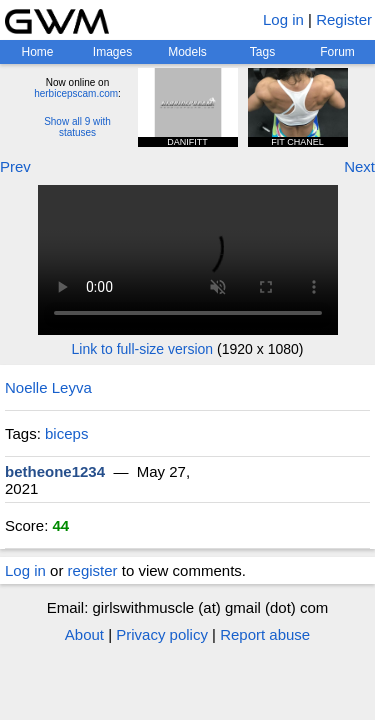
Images (112, 52)
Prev (15, 166)
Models (187, 52)
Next (359, 166)
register (93, 570)
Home (37, 52)
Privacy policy (162, 634)
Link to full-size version (143, 349)
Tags (262, 52)
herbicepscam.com (76, 93)
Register (344, 19)
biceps (66, 433)
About (84, 634)
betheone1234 (55, 471)
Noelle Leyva (48, 387)
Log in (283, 19)
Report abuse (265, 634)
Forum (337, 52)
